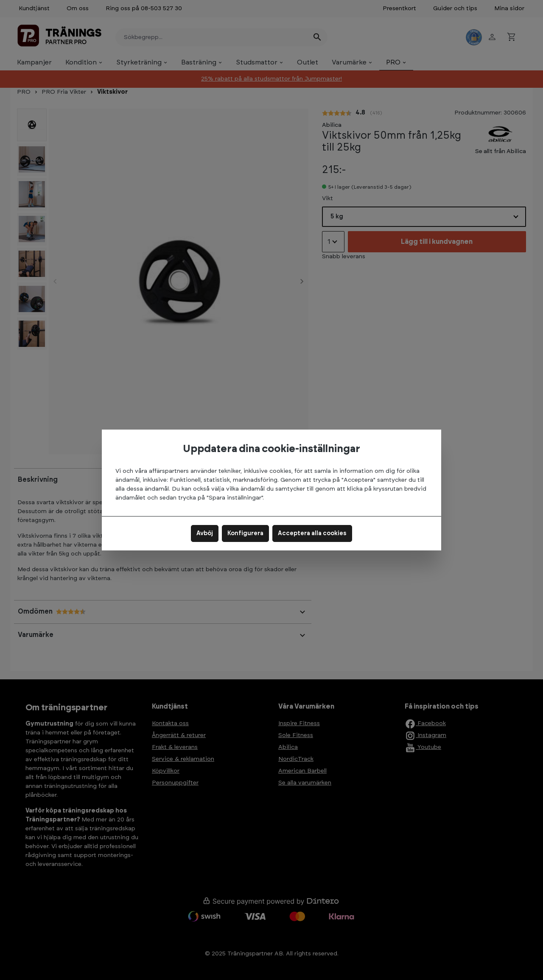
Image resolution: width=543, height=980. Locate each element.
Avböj (205, 533)
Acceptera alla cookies (312, 533)
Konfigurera (245, 533)
